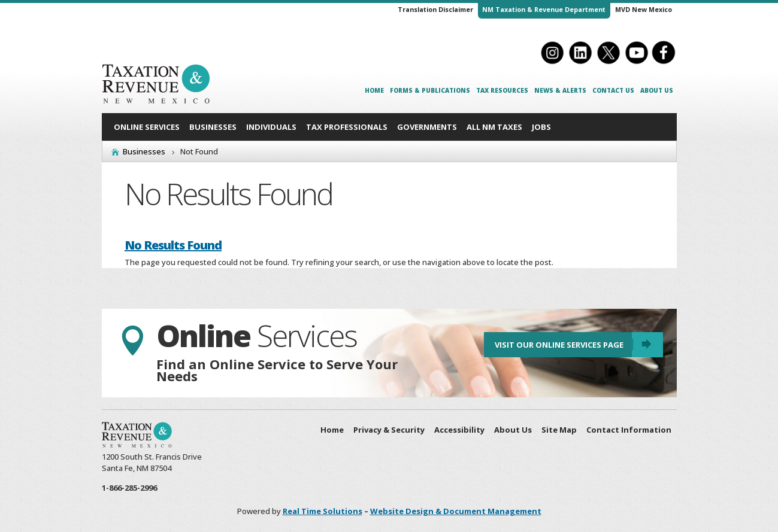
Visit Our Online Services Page (557, 346)
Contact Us (613, 90)
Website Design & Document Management (456, 511)
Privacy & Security (389, 430)
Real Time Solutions (323, 511)
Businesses (213, 127)
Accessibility (459, 430)
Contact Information (629, 430)
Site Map (559, 430)
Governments (427, 127)
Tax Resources (502, 90)
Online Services (147, 127)
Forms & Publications (430, 90)
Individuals (271, 127)
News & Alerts (560, 90)
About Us (657, 90)
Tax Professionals (347, 127)
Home (374, 90)
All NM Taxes (494, 127)
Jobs (541, 127)
